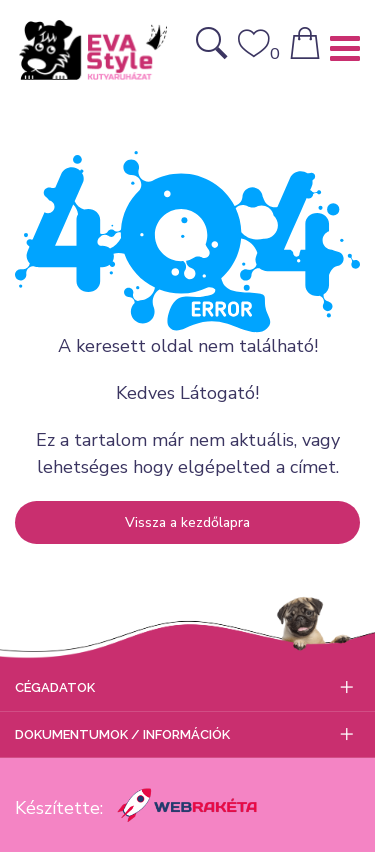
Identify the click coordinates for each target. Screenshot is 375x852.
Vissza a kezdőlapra (187, 522)
